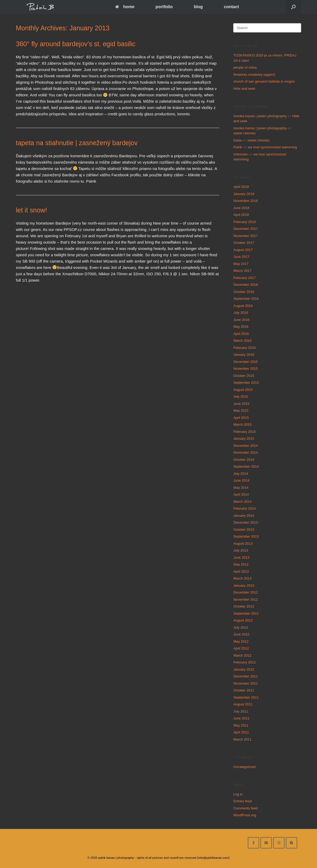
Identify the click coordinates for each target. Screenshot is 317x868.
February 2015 (244, 432)
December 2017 (246, 229)
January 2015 (244, 438)
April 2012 (241, 648)
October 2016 (244, 292)
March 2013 (242, 578)
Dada (237, 140)
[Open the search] (293, 7)
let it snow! (31, 210)
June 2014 (241, 480)
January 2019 (244, 194)
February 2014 (244, 508)
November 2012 (246, 599)
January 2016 (244, 355)
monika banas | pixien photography (260, 116)
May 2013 (241, 564)
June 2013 (241, 558)
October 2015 (244, 376)
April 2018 (241, 215)
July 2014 (241, 474)
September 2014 (246, 466)
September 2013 (246, 536)
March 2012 (242, 655)
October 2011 (244, 690)
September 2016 (246, 299)
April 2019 (241, 187)
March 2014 (242, 502)
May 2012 (241, 641)
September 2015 (246, 383)
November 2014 (246, 452)
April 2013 (241, 571)
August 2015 (243, 390)
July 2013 (241, 550)
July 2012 (241, 627)
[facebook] (253, 843)
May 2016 (241, 327)
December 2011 (246, 676)
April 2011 (241, 732)
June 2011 (241, 718)
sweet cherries (244, 133)
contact (231, 7)
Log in (238, 794)
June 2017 (241, 257)
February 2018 (244, 222)
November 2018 (246, 201)
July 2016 (241, 313)
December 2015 (246, 362)
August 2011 (243, 704)
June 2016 (241, 320)
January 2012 (244, 669)
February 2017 (244, 278)
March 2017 (242, 271)
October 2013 (244, 530)
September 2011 (246, 697)
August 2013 (243, 544)
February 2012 (244, 662)
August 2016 (243, 306)
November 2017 (246, 236)
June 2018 (241, 208)
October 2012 (244, 606)
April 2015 (241, 418)
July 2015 (241, 397)
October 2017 (244, 243)
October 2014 (244, 460)
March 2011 (242, 739)
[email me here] (266, 843)
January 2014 (244, 516)
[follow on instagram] (279, 843)
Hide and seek (244, 89)
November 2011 (246, 683)
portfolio (164, 7)
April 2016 (241, 334)
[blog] (292, 843)
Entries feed (242, 801)
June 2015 (241, 404)
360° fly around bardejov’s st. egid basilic (76, 44)
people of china (245, 67)
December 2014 (246, 446)
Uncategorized (244, 767)
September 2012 (246, 613)
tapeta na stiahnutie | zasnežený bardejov (77, 143)
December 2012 (246, 592)
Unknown (240, 154)
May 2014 (241, 488)
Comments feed (245, 808)
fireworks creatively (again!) (254, 75)
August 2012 (243, 620)
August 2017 (243, 250)
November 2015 (246, 369)
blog (198, 7)
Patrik (238, 147)
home (125, 7)
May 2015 (241, 411)
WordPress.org (245, 815)
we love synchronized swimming (272, 147)
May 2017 (241, 264)
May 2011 (241, 725)
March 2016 (242, 341)
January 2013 (244, 585)
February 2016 (244, 348)
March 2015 (242, 424)
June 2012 (241, 634)
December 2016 (246, 285)
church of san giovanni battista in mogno (264, 81)
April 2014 (241, 494)
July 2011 (241, 711)
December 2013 (246, 522)
